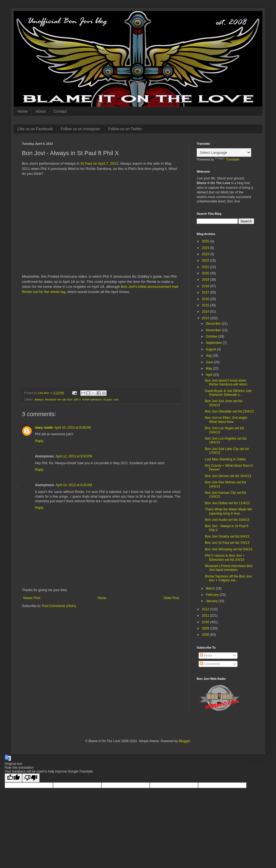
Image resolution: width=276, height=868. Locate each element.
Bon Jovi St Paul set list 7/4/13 (227, 543)
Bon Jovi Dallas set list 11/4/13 (227, 503)
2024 (206, 248)
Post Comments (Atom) (59, 606)
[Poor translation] (31, 778)
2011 (206, 616)
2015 (206, 305)
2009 (206, 628)
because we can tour (59, 399)
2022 (206, 260)
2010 (206, 622)
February (213, 595)
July (209, 356)
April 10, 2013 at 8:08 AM (73, 428)
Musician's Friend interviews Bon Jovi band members (229, 568)
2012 (206, 609)
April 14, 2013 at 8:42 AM (74, 485)
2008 (206, 635)
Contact (60, 111)
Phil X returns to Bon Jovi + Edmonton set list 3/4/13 (225, 558)
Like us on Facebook (35, 129)
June (210, 362)
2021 (206, 267)
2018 (206, 286)
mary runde (44, 428)
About (41, 111)
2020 (206, 273)
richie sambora (92, 399)
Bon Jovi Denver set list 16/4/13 (228, 476)
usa (116, 399)
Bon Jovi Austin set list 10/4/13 (227, 520)
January (212, 601)
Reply (39, 441)
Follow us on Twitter (125, 129)
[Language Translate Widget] (224, 153)
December (214, 324)
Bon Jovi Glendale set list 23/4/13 (229, 411)
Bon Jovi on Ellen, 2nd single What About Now (226, 420)
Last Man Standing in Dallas (225, 459)
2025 (206, 241)
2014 (206, 312)
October (212, 336)
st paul (108, 399)
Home (23, 111)
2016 (206, 299)
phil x (77, 399)
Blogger (184, 741)
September (214, 343)
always (39, 399)
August (211, 349)
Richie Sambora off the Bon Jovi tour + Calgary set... (228, 578)
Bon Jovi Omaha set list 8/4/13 (227, 536)
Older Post (171, 598)
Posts (206, 655)
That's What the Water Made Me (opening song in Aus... (228, 511)
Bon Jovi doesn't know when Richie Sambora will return (226, 382)
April (209, 375)
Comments (210, 664)
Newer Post (32, 598)
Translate (227, 159)
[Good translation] (13, 778)
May (209, 368)
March (211, 588)
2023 (206, 254)
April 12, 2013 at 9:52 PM (74, 456)
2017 (206, 292)
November (214, 330)
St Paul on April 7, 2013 (99, 163)
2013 (206, 318)
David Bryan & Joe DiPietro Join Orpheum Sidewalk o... (228, 393)
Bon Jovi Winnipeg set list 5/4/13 (229, 549)
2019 (206, 280)
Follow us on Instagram (80, 129)
